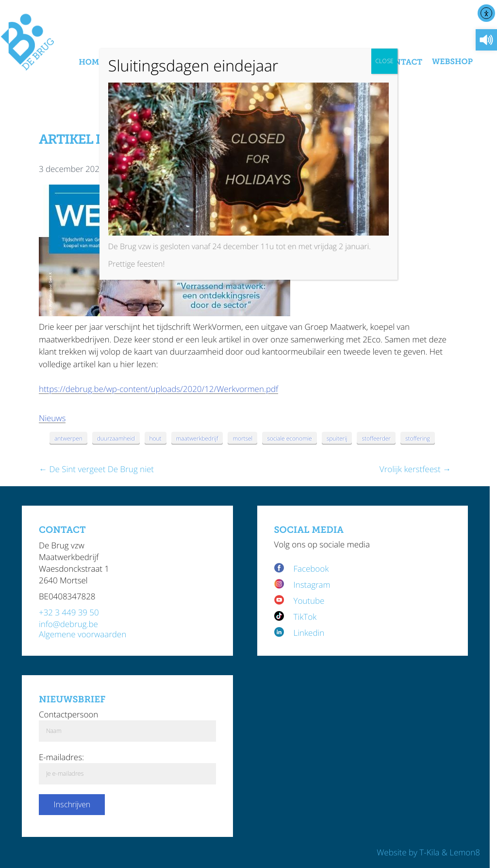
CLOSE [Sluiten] (384, 61)
